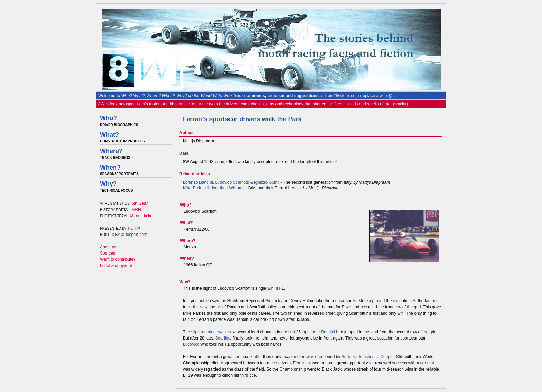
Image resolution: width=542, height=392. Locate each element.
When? (110, 168)
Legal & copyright (116, 266)
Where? (111, 151)
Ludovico (191, 344)
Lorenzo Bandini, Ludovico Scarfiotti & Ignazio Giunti (231, 182)
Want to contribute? (118, 259)
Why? (108, 184)
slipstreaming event (209, 332)
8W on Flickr (140, 216)
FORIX (134, 228)
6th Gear (140, 203)
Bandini (328, 332)
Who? (109, 118)
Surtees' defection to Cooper (368, 357)
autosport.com (134, 235)
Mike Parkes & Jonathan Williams (214, 188)
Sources (108, 253)
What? (109, 135)
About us (108, 247)
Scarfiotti (223, 338)
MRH (136, 210)
